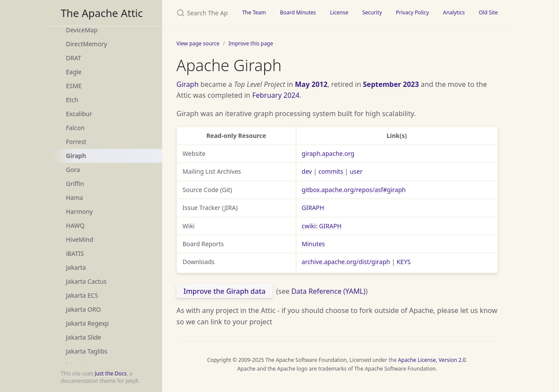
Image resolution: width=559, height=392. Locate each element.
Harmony (79, 211)
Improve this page (251, 43)
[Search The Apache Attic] (199, 13)
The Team (254, 12)
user (356, 171)
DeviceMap (82, 30)
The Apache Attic (102, 13)
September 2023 (391, 84)
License (339, 12)
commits (331, 171)
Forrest (76, 142)
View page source (198, 43)
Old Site (488, 12)
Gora (73, 170)
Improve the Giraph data (224, 291)
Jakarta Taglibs (87, 351)
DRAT (74, 58)
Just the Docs (111, 373)
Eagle (74, 72)
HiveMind (80, 239)
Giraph (76, 156)
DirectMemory (86, 44)
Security (372, 12)
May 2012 (311, 84)
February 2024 (276, 95)
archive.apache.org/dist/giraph (346, 262)
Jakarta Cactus (86, 281)
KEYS (404, 262)
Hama (74, 198)
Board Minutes (298, 12)
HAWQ (75, 225)
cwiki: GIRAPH (322, 226)
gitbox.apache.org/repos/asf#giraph (354, 190)
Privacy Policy (413, 12)
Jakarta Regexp (87, 323)
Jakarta (76, 267)
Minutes (313, 244)
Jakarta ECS (82, 295)
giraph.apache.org (328, 153)
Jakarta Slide (84, 337)
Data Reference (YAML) (328, 291)
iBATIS (75, 253)
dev (307, 171)
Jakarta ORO (83, 309)
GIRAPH (313, 208)
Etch (72, 100)
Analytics (454, 12)
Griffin (75, 184)
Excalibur (79, 114)
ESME (74, 86)
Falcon (75, 128)
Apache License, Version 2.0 (432, 360)
